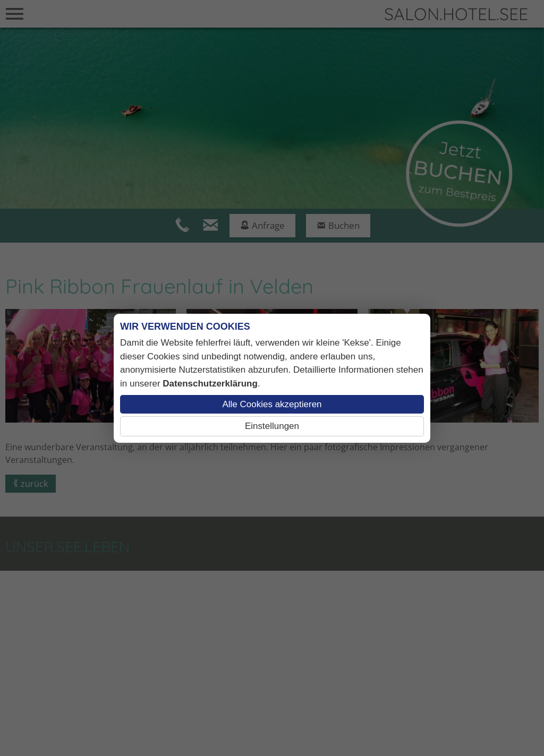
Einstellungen (272, 426)
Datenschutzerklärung (210, 384)
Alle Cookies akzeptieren (272, 404)
